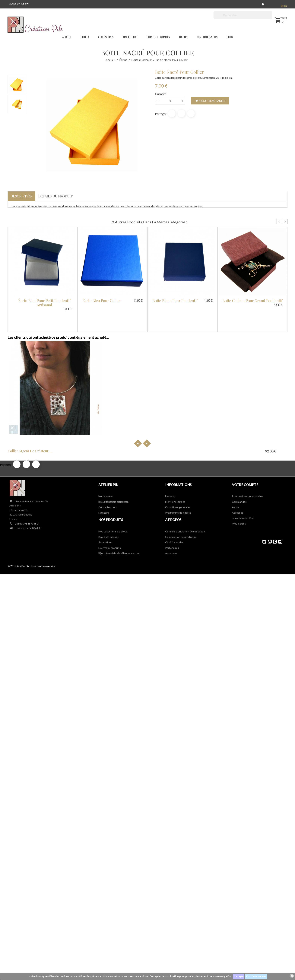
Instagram (279, 508)
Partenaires (172, 514)
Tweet (181, 113)
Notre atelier (106, 462)
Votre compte (245, 450)
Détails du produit (56, 196)
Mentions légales (175, 468)
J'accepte (239, 976)
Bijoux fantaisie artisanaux (114, 468)
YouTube (268, 508)
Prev (279, 222)
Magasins (104, 479)
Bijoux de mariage (109, 503)
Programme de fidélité (178, 479)
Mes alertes (239, 489)
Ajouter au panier (210, 101)
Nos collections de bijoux (113, 497)
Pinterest (191, 113)
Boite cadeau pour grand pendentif (252, 300)
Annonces (171, 519)
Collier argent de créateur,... (37, 417)
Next (285, 222)
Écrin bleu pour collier (102, 300)
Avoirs (236, 473)
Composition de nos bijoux (181, 503)
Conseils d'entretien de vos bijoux (185, 497)
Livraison (170, 462)
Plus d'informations (256, 976)
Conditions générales (178, 473)
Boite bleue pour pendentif (175, 300)
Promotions (105, 508)
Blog (284, 6)
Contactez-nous (108, 473)
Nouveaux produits (110, 514)
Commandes (239, 468)
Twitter (263, 508)
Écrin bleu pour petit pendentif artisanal (44, 303)
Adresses (238, 479)
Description (22, 196)
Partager (172, 113)
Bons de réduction (243, 484)
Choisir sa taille (174, 508)
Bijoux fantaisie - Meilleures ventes (119, 519)
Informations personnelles (247, 462)
